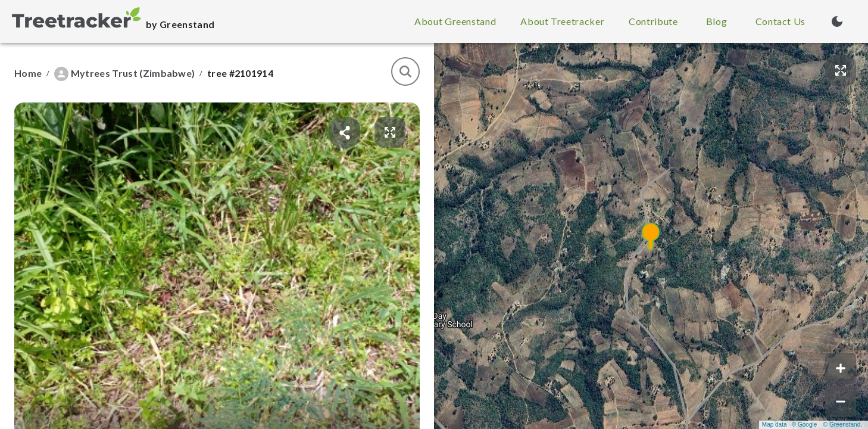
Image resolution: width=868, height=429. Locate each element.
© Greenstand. (843, 425)
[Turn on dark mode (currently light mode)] (837, 21)
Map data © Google (789, 425)
